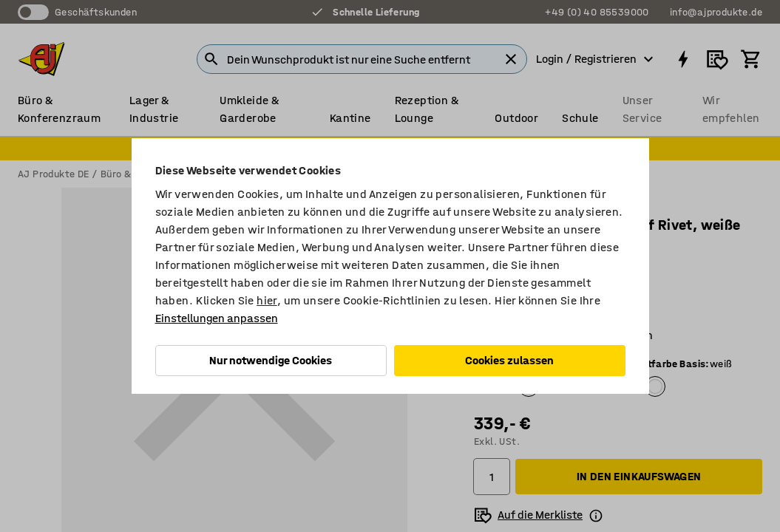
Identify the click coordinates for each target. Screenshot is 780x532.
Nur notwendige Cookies (271, 360)
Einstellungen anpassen (217, 318)
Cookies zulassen (509, 360)
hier (267, 300)
